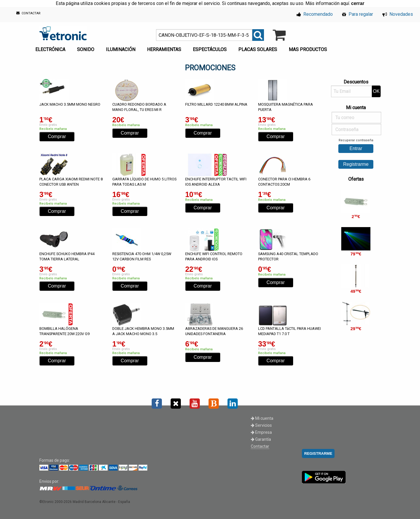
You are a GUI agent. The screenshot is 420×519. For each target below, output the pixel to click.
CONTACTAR (28, 13)
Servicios (261, 425)
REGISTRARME (318, 453)
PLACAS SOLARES (258, 49)
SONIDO (86, 49)
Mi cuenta (262, 418)
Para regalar (358, 14)
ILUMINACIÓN (121, 49)
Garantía (261, 439)
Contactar (260, 446)
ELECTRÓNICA (50, 49)
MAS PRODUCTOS (308, 49)
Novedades (398, 14)
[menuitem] (51, 48)
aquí (345, 3)
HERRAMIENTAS (164, 49)
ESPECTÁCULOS (210, 49)
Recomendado (315, 14)
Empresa (261, 432)
